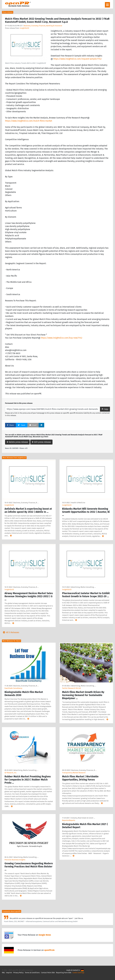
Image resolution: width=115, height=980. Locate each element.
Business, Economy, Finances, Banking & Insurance (43, 26)
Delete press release (17, 442)
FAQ (3, 973)
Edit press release (41, 442)
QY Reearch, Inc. (11, 773)
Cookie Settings (78, 973)
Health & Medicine (78, 503)
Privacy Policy (18, 973)
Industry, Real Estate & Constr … (83, 818)
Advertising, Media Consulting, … (83, 587)
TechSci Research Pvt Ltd (71, 688)
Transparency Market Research (74, 773)
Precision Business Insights (15, 860)
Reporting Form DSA (64, 973)
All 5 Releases (11, 632)
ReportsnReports (69, 820)
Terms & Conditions (32, 973)
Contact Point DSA (48, 973)
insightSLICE (24, 28)
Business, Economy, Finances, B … (26, 503)
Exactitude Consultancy (13, 688)
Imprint (9, 973)
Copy (105, 409)
